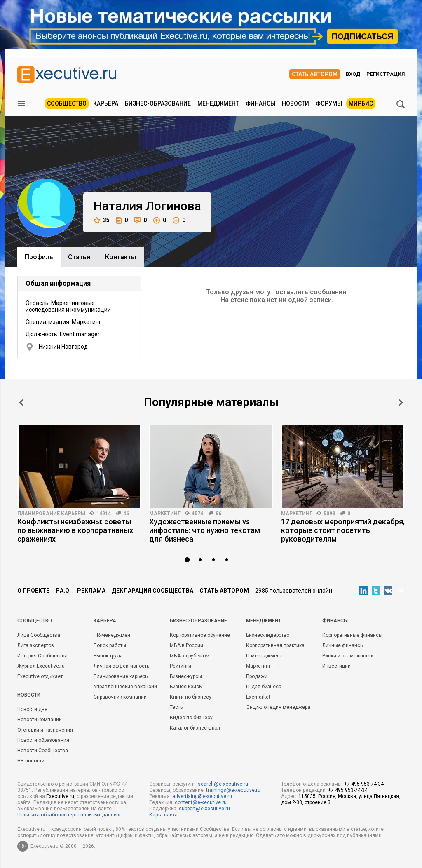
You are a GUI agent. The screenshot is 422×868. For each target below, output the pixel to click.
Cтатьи (79, 257)
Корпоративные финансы (352, 635)
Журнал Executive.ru (41, 666)
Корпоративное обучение (200, 635)
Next (401, 402)
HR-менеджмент (113, 635)
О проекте (33, 591)
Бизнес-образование (158, 103)
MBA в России (186, 645)
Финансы (260, 103)
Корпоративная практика (275, 645)
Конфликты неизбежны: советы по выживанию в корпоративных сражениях (75, 530)
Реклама (91, 591)
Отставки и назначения (45, 730)
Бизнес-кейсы (186, 687)
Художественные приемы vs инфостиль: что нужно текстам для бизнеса (205, 530)
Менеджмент (218, 103)
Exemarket (258, 697)
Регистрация (386, 74)
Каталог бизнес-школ (195, 728)
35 (102, 220)
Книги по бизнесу (191, 697)
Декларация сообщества (152, 591)
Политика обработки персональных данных (69, 815)
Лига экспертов (36, 645)
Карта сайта (163, 815)
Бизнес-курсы (186, 676)
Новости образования (43, 740)
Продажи (257, 676)
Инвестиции (336, 666)
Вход (353, 74)
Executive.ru (60, 796)
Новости (295, 103)
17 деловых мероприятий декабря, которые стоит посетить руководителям (343, 530)
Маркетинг (165, 514)
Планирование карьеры (51, 514)
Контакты (121, 257)
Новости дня (32, 709)
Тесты (177, 707)
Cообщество (35, 621)
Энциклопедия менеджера (278, 707)
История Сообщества (42, 656)
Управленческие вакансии (125, 687)
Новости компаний (40, 720)
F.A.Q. (63, 591)
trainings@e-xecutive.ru (233, 790)
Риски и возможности (348, 656)
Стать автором (315, 74)
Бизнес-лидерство (268, 635)
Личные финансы (343, 645)
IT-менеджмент (264, 656)
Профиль (39, 257)
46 (126, 514)
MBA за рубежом (190, 656)
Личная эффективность (121, 666)
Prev (21, 402)
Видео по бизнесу (191, 718)
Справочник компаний (120, 697)
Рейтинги (181, 666)
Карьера (106, 103)
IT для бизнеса (264, 687)
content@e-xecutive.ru (201, 802)
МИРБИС (361, 103)
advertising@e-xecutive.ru (202, 796)
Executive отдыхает (40, 676)
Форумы (329, 103)
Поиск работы (110, 645)
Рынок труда (108, 656)
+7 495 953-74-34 (364, 784)
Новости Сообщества (43, 751)
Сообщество (67, 103)
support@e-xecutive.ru (204, 809)
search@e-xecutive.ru (223, 784)
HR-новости (31, 761)
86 (218, 514)
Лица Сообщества (39, 635)
